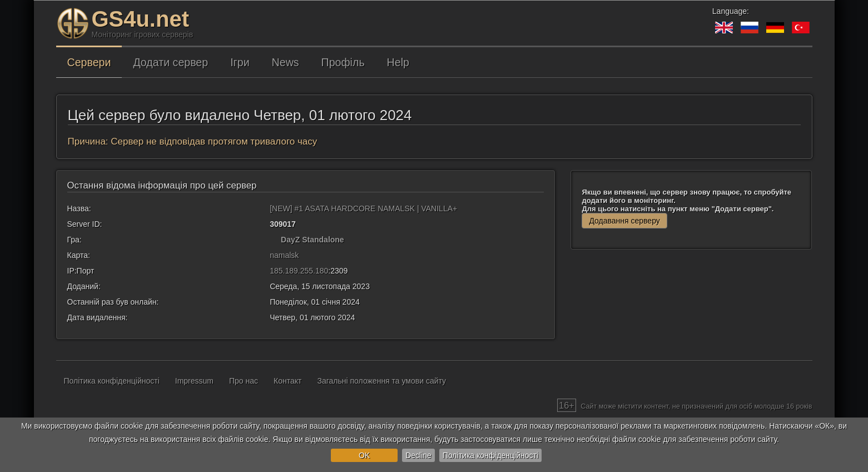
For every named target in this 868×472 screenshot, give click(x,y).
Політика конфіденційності (490, 455)
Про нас (244, 381)
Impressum (194, 381)
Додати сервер (170, 62)
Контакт (287, 381)
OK (364, 455)
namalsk (284, 255)
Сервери (89, 62)
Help (398, 62)
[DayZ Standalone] (274, 240)
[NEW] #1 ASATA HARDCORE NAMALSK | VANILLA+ (363, 208)
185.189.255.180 (299, 271)
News (286, 62)
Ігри (240, 62)
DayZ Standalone (313, 240)
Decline (418, 455)
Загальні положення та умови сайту (381, 381)
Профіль (343, 62)
